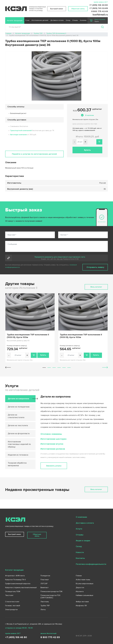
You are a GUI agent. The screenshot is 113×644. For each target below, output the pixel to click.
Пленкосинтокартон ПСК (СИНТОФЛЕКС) (50, 597)
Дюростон (80, 588)
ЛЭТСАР (44, 584)
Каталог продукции (15, 20)
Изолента (80, 592)
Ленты (43, 610)
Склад (68, 20)
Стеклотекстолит (12, 602)
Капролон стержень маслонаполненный (21, 588)
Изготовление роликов (53, 449)
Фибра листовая (82, 602)
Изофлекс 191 (81, 606)
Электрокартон (11, 610)
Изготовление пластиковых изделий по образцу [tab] (19, 444)
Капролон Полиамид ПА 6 (15, 580)
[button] (44, 368)
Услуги (79, 529)
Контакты (83, 20)
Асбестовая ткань (83, 580)
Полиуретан (45, 576)
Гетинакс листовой (13, 606)
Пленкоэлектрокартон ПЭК (51, 592)
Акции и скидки (83, 541)
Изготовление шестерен (53, 439)
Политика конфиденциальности (91, 564)
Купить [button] (87, 150)
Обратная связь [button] (78, 9)
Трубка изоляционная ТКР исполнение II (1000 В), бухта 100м (28, 336)
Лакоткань (45, 602)
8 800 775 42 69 (100, 11)
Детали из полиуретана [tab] (19, 407)
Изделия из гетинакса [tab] (18, 455)
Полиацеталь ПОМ (13, 592)
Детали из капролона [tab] (18, 399)
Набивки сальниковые (85, 595)
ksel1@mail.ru (100, 15)
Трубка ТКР (45, 606)
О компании (81, 517)
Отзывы (75, 20)
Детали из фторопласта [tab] (19, 433)
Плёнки (79, 576)
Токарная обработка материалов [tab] (17, 464)
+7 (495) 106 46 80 (98, 5)
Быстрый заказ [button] (57, 9)
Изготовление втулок (52, 444)
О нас (27, 20)
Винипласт (45, 588)
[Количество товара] (18, 355)
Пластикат (45, 580)
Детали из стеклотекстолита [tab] (16, 416)
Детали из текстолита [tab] (18, 425)
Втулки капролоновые (85, 584)
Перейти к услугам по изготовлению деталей (34, 154)
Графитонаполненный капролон (18, 584)
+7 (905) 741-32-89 (99, 8)
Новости (80, 552)
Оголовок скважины (51, 434)
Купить (43, 355)
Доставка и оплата (57, 20)
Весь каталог (96, 287)
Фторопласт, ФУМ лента (15, 576)
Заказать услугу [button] (54, 466)
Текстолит (9, 595)
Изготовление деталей (40, 20)
